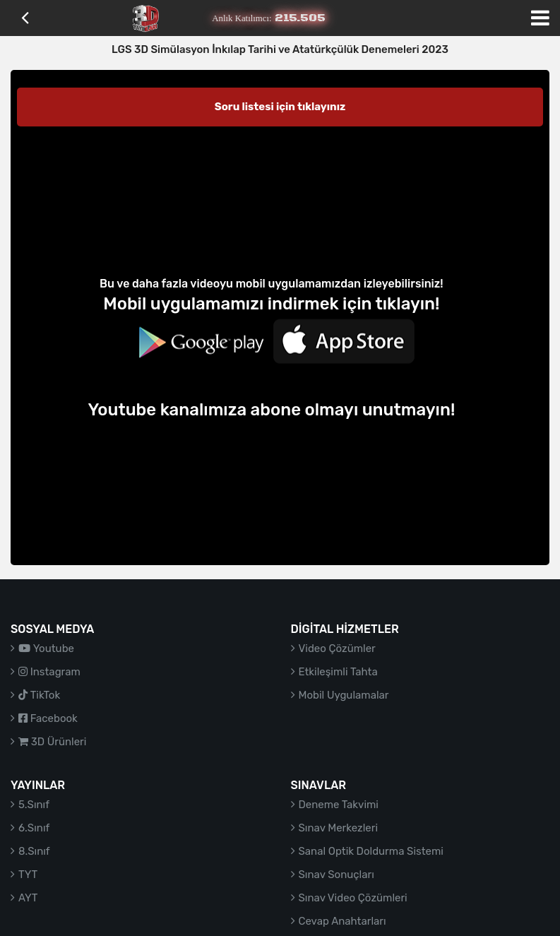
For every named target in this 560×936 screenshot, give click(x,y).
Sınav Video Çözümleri (353, 898)
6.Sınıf (34, 828)
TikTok (39, 695)
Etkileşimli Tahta (338, 672)
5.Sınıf (34, 805)
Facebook (48, 718)
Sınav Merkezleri (339, 828)
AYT (28, 898)
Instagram (49, 672)
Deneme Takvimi (339, 805)
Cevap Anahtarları (342, 921)
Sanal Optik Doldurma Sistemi (371, 851)
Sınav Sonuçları (336, 875)
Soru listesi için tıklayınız (280, 107)
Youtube (46, 648)
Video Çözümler (337, 648)
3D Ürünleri (52, 742)
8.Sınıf (34, 851)
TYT (28, 875)
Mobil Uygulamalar (344, 695)
